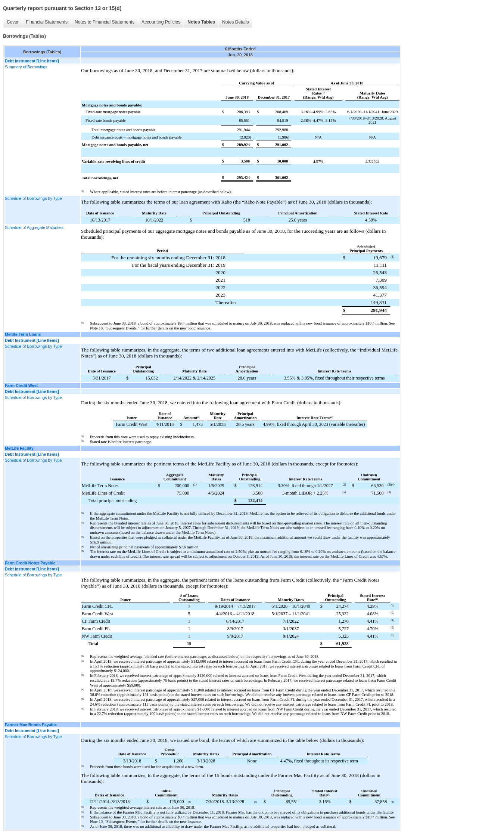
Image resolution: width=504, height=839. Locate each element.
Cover (13, 22)
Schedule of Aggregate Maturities (34, 227)
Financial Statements (47, 22)
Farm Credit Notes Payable (30, 563)
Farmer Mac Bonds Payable (31, 725)
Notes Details (235, 22)
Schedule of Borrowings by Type (33, 198)
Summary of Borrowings (26, 67)
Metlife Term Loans (23, 334)
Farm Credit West (21, 386)
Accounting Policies (161, 22)
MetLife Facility (19, 448)
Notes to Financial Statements (105, 22)
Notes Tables (201, 22)
